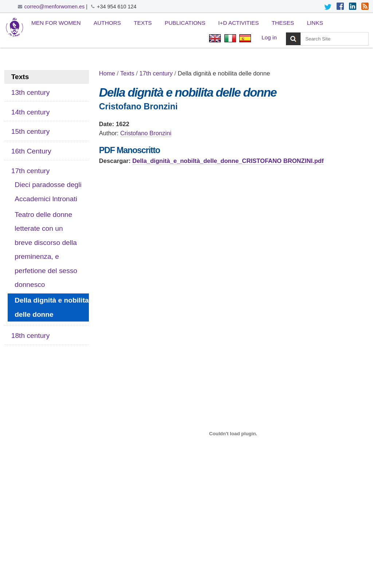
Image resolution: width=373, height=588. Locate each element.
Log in (269, 37)
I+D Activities (238, 23)
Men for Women (56, 23)
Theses (283, 23)
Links (315, 23)
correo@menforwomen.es (55, 7)
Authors (107, 23)
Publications (185, 23)
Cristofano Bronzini (146, 133)
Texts (143, 23)
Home (107, 73)
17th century (156, 73)
